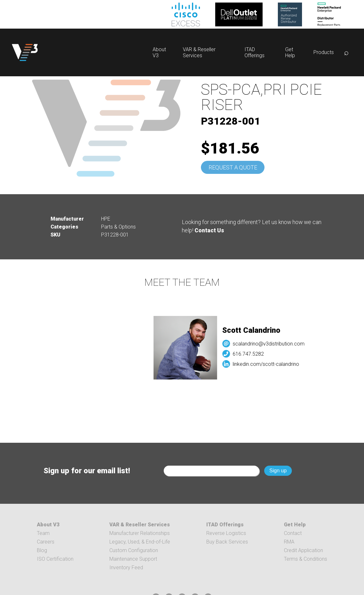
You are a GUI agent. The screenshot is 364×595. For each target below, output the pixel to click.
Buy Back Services (227, 542)
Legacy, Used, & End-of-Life (140, 542)
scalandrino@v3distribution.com (271, 344)
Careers (46, 542)
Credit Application (303, 550)
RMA (289, 542)
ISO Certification (55, 559)
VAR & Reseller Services (199, 52)
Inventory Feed (126, 568)
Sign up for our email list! (87, 471)
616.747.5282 (251, 354)
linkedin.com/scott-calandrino (268, 364)
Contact (293, 533)
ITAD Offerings (254, 52)
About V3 (48, 525)
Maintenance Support (133, 559)
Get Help (290, 52)
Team (43, 533)
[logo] (25, 52)
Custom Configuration (134, 550)
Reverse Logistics (226, 533)
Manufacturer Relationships (140, 533)
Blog (42, 550)
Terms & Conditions (306, 559)
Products (324, 52)
